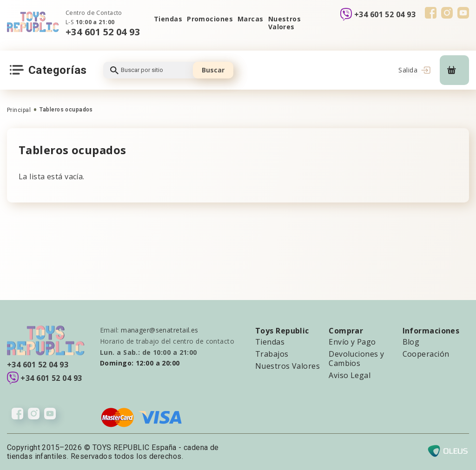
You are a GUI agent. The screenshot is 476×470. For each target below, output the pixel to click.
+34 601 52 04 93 (103, 32)
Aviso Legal (350, 375)
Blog (411, 342)
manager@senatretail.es (160, 330)
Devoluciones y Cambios (356, 359)
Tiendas (168, 19)
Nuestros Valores (285, 23)
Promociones (210, 19)
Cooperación (426, 354)
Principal (19, 110)
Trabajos (272, 354)
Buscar (213, 70)
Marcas (251, 19)
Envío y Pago (352, 342)
